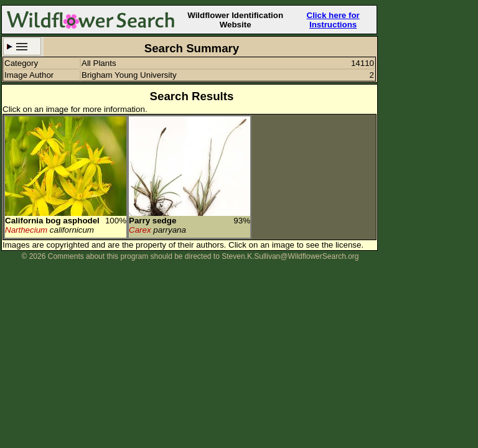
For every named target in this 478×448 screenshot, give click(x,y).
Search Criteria (22, 46)
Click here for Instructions (333, 20)
